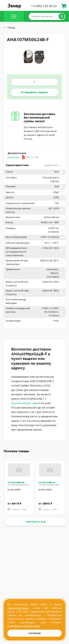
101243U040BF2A (47, 482)
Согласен (35, 633)
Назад (9, 27)
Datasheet (23, 157)
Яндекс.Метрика (18, 608)
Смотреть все (36, 521)
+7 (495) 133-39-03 (44, 6)
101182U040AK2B (16, 482)
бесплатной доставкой (26, 403)
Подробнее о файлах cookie (24, 626)
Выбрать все (54, 165)
